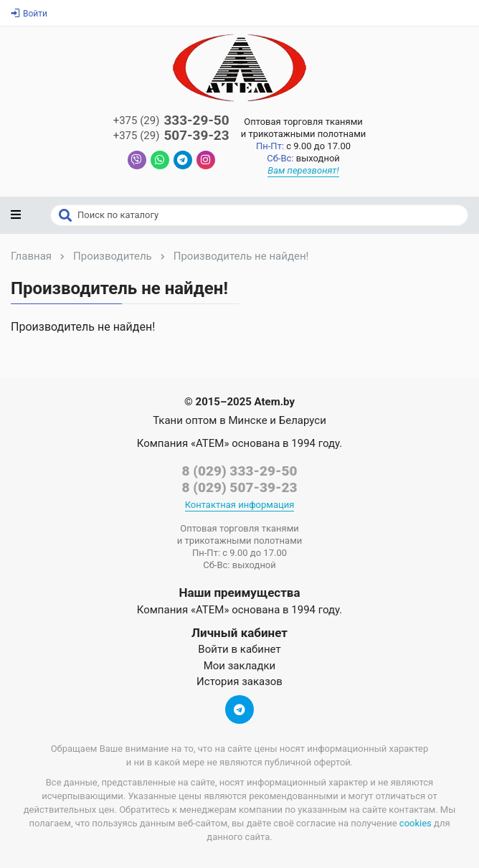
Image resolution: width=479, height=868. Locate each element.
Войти (29, 14)
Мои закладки (240, 666)
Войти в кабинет (239, 649)
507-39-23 (171, 136)
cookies (416, 823)
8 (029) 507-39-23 (239, 487)
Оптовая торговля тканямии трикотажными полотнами (304, 128)
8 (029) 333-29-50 (239, 471)
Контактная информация (240, 505)
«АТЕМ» (210, 443)
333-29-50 (171, 121)
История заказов (239, 681)
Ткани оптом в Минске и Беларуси (239, 420)
